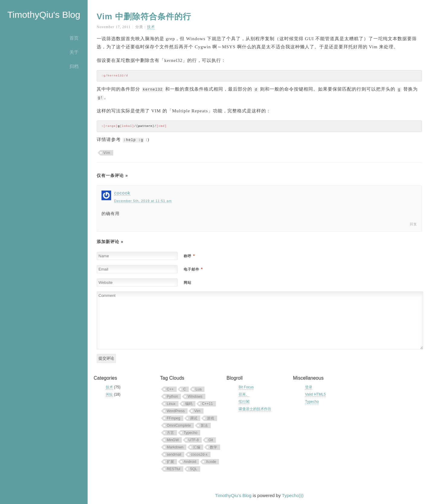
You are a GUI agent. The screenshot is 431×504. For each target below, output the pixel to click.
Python (172, 396)
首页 (74, 38)
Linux (171, 404)
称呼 (189, 256)
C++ (170, 389)
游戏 (211, 418)
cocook (122, 193)
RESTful (174, 469)
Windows (195, 396)
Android (190, 462)
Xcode (211, 462)
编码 (189, 404)
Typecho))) (293, 495)
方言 (170, 433)
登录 (309, 387)
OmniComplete (179, 425)
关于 (74, 52)
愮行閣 (244, 402)
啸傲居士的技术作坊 (255, 409)
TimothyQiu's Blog (44, 15)
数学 (214, 447)
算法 (204, 425)
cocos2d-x (199, 454)
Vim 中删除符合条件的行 (144, 17)
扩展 (170, 462)
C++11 (207, 404)
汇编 (197, 447)
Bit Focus (246, 387)
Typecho (190, 433)
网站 (188, 283)
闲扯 (109, 394)
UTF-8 (194, 440)
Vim (107, 153)
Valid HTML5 (315, 394)
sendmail (174, 454)
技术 (151, 27)
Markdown (175, 447)
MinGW (173, 440)
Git (211, 440)
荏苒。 (244, 394)
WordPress (176, 411)
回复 (413, 224)
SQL (194, 469)
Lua (198, 389)
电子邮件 (193, 269)
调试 (194, 418)
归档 (74, 66)
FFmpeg (174, 418)
